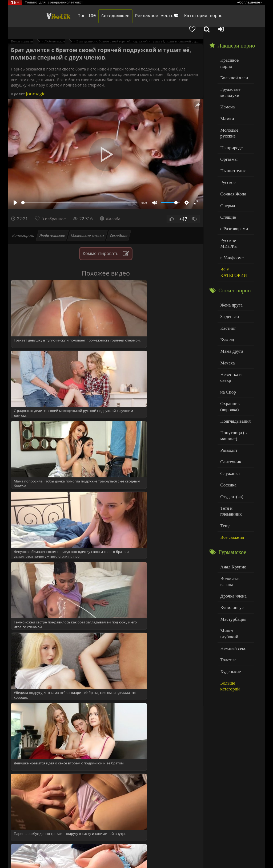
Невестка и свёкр (235, 327)
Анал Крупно (232, 496)
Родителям (230, 850)
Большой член (232, 61)
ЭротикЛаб (22, 850)
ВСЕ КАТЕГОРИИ (232, 231)
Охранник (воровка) (229, 352)
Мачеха (226, 317)
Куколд (226, 295)
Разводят (228, 392)
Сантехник (229, 403)
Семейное (119, 226)
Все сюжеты (231, 468)
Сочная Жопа (232, 164)
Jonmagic (35, 84)
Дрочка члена (232, 518)
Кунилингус (230, 529)
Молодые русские (235, 110)
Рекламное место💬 (138, 16)
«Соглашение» (250, 3)
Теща (225, 457)
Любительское (52, 226)
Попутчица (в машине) (232, 379)
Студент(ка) (230, 435)
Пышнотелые (232, 142)
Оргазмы (228, 131)
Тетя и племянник (235, 446)
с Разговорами (232, 196)
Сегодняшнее (96, 16)
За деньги (228, 274)
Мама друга (230, 306)
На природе (230, 121)
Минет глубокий (234, 550)
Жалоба (114, 209)
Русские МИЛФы (235, 207)
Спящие (227, 185)
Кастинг (227, 284)
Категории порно (184, 16)
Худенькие (229, 583)
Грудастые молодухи (229, 75)
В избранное (55, 209)
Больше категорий (236, 594)
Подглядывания (234, 365)
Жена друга (230, 263)
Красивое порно (234, 50)
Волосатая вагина (235, 507)
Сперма (227, 174)
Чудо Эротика (36, 16)
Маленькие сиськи (88, 226)
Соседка (227, 424)
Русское (227, 153)
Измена (226, 88)
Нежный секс (232, 561)
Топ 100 (68, 16)
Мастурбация (232, 540)
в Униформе (230, 218)
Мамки (226, 99)
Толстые (227, 572)
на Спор (227, 338)
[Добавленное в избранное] (218, 16)
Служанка (229, 414)
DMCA (110, 850)
